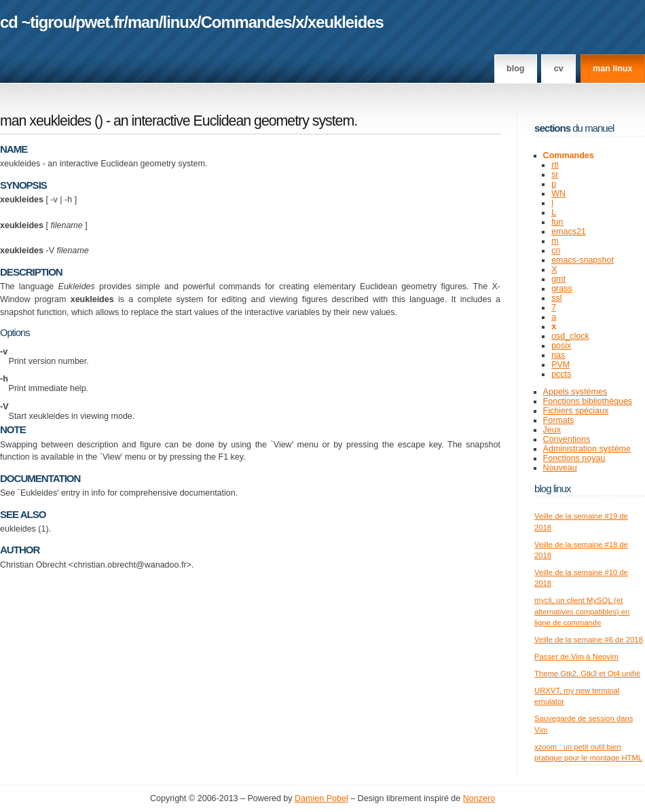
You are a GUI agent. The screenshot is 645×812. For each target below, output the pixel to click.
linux (180, 22)
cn (556, 251)
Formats (559, 420)
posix (561, 346)
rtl (555, 165)
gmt (558, 279)
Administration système (587, 449)
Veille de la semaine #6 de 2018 (589, 640)
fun (557, 222)
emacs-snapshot (583, 260)
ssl (556, 298)
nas (558, 355)
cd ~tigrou (36, 22)
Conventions (567, 439)
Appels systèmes (575, 392)
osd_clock (570, 336)
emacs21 (569, 232)
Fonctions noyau (574, 458)
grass (562, 289)
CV (559, 69)
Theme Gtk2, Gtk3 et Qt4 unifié (587, 673)
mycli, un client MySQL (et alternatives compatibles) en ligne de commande (582, 611)
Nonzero (479, 798)
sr (555, 174)
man (143, 22)
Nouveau (560, 468)
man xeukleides (45, 121)
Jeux (552, 430)
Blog (515, 69)
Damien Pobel (321, 798)
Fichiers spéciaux (576, 411)
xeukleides (346, 22)
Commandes (246, 22)
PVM (560, 365)
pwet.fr (99, 22)
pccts (561, 374)
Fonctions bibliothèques (588, 401)
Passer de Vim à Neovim (576, 657)
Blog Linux (553, 488)
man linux (612, 69)
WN (558, 193)
